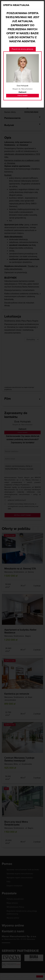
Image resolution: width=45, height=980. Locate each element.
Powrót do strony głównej (22, 49)
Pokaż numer (22, 96)
